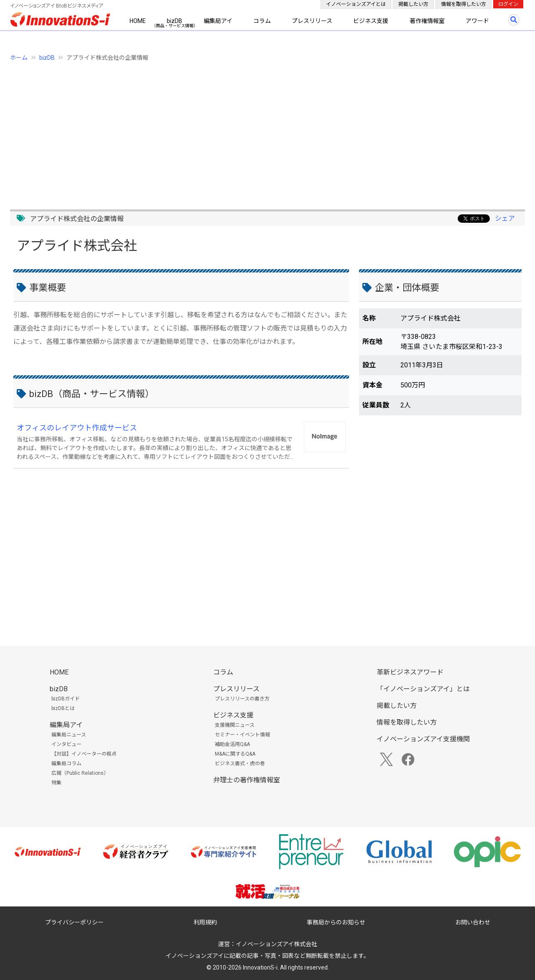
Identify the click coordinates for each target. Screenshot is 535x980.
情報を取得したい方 (464, 4)
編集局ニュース (69, 735)
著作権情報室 (427, 21)
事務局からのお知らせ (336, 922)
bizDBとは (63, 708)
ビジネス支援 (371, 21)
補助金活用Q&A (232, 744)
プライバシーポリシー (74, 922)
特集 (56, 783)
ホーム (19, 58)
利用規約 (205, 922)
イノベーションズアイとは (356, 4)
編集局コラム (66, 764)
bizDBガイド (66, 699)
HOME (138, 21)
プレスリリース (312, 21)
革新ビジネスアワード (410, 672)
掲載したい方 (413, 4)
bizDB (175, 21)
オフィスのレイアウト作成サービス (77, 428)
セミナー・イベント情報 (242, 735)
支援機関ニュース (235, 725)
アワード (477, 21)
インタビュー (66, 744)
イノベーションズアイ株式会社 (276, 944)
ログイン (508, 4)
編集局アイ (218, 21)
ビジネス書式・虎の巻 (240, 764)
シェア (505, 218)
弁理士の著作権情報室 (247, 780)
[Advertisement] (261, 131)
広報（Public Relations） (80, 773)
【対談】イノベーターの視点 (84, 754)
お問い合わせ (473, 922)
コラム (262, 21)
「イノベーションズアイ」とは (423, 689)
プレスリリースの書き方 (242, 699)
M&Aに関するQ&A (235, 754)
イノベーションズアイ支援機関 (423, 739)
